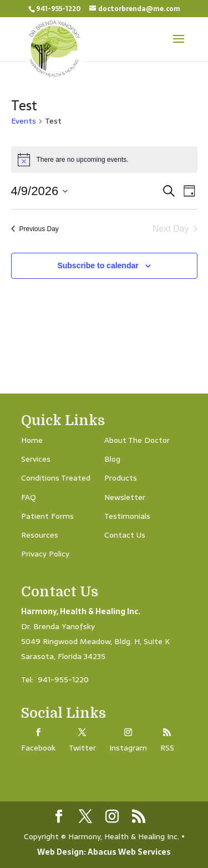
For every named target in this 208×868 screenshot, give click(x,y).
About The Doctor (137, 440)
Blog (112, 459)
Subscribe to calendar (98, 265)
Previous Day (35, 229)
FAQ (29, 497)
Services (36, 459)
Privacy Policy (45, 554)
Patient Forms (47, 516)
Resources (40, 535)
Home (32, 440)
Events (24, 121)
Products (121, 478)
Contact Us (125, 535)
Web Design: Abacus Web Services (104, 852)
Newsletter (125, 497)
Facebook (38, 748)
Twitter (82, 748)
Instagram (128, 748)
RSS (167, 748)
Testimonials (127, 516)
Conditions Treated (56, 478)
